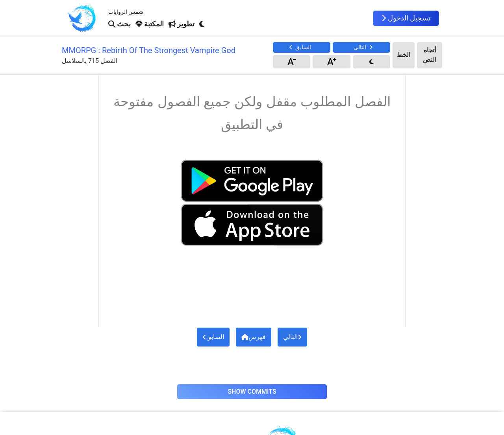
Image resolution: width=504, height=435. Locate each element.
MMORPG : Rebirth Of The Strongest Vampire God (149, 50)
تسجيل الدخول (406, 18)
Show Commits (252, 392)
